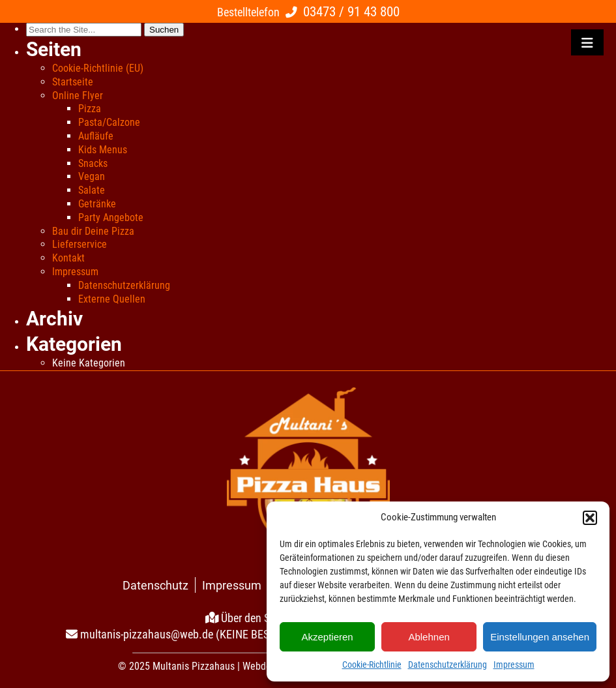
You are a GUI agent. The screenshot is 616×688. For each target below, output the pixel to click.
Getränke (97, 204)
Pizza (90, 109)
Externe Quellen (112, 299)
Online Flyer (78, 96)
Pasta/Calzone (109, 122)
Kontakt (68, 258)
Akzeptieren (327, 637)
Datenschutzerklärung (447, 665)
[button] (590, 518)
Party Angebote (111, 217)
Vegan (92, 176)
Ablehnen (429, 637)
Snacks (93, 163)
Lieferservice (80, 244)
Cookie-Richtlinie (372, 665)
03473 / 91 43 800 (351, 11)
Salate (92, 190)
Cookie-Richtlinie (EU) (98, 68)
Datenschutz (155, 585)
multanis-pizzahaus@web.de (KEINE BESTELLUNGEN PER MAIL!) (231, 634)
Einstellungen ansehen (540, 637)
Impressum (514, 665)
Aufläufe (96, 136)
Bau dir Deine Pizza (93, 231)
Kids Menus (103, 150)
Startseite (73, 82)
